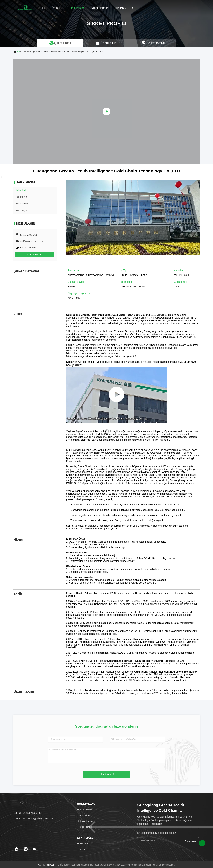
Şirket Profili (22, 190)
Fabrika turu (22, 197)
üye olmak (190, 841)
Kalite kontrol (22, 204)
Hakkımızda (77, 8)
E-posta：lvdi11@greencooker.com (34, 819)
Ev (44, 8)
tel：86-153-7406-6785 (28, 813)
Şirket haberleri (100, 8)
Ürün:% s (58, 8)
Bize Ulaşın (21, 211)
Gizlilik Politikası (46, 865)
